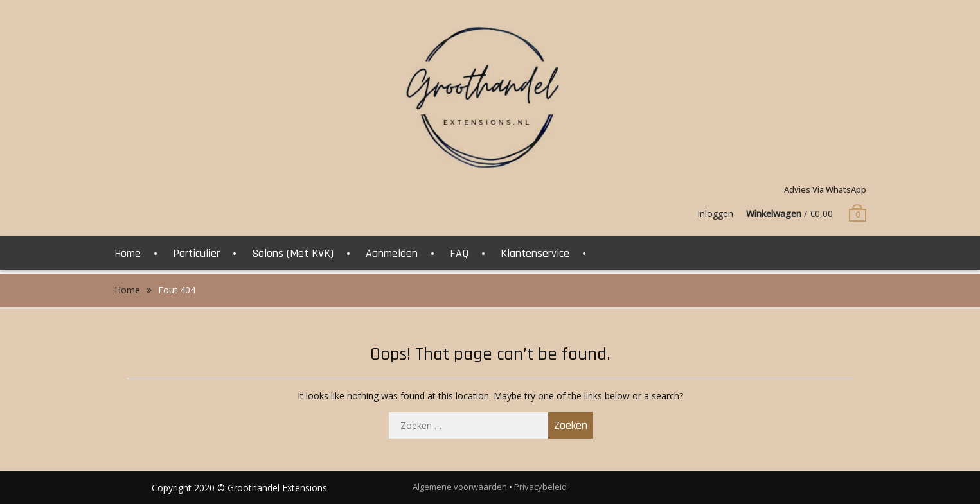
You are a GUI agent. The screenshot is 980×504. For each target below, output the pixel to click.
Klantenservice (535, 253)
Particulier (196, 253)
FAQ (459, 253)
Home (128, 253)
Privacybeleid (540, 487)
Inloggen (715, 213)
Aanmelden (392, 253)
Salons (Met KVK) (293, 253)
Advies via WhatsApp (825, 189)
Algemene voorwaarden (460, 487)
